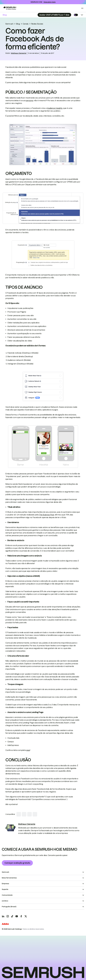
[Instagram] (8, 916)
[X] (26, 916)
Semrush (9, 24)
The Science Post (47, 515)
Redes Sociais (37, 24)
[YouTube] (17, 916)
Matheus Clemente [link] (19, 53)
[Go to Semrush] (9, 8)
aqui (28, 750)
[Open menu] (82, 8)
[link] (10, 828)
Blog (5, 15)
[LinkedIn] (3, 916)
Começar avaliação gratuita (17, 863)
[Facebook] (21, 916)
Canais (26, 24)
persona (29, 100)
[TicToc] (12, 916)
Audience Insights (55, 108)
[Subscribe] (54, 15)
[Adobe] (5, 924)
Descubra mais (49, 2)
